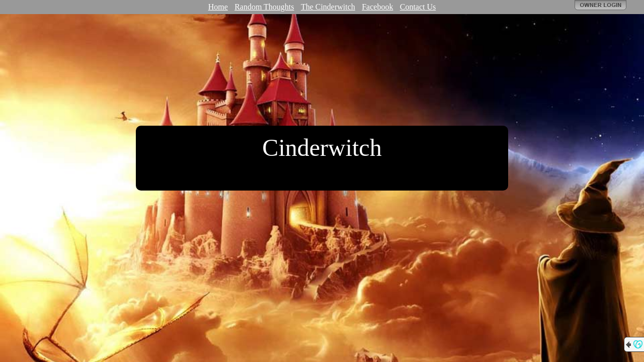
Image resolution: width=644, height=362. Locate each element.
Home (218, 7)
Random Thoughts (264, 7)
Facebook (377, 7)
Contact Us (418, 7)
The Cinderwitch (328, 7)
